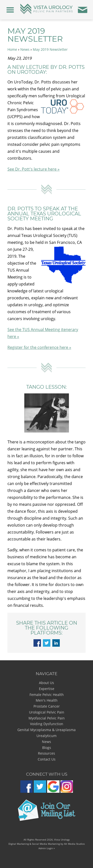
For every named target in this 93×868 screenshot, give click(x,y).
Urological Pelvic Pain (47, 712)
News (25, 49)
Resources (46, 753)
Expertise (47, 689)
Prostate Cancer (47, 706)
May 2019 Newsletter (50, 49)
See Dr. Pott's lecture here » (33, 169)
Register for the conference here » (39, 347)
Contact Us (47, 759)
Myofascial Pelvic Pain (47, 718)
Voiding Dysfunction (47, 724)
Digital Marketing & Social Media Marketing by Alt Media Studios (47, 844)
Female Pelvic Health (47, 695)
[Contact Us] (83, 10)
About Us (46, 683)
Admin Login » (47, 848)
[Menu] (10, 10)
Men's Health (47, 700)
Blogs (47, 748)
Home (12, 49)
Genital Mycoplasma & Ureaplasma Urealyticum (46, 733)
